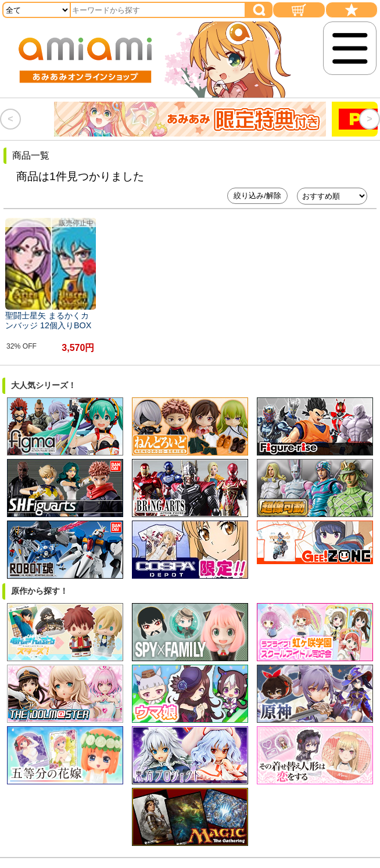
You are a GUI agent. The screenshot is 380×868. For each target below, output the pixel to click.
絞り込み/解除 (257, 196)
